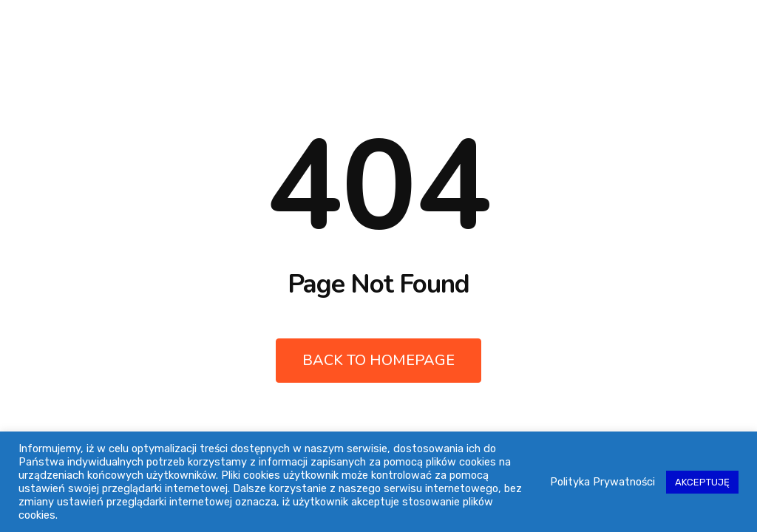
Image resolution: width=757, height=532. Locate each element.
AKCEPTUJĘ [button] (702, 482)
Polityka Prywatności (602, 482)
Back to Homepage (378, 360)
